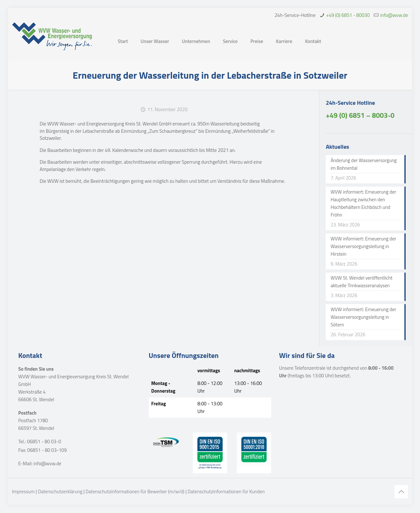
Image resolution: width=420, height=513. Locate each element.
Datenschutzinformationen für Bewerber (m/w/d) (135, 492)
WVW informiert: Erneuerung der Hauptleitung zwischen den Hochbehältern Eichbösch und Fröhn (363, 203)
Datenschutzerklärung (60, 492)
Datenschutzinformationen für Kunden (226, 492)
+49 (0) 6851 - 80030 (348, 15)
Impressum (23, 492)
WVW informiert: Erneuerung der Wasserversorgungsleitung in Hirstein (363, 246)
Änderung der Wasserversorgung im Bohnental (363, 164)
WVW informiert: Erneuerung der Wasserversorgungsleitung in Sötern (363, 317)
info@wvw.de (394, 15)
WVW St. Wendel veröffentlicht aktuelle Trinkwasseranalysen (361, 282)
